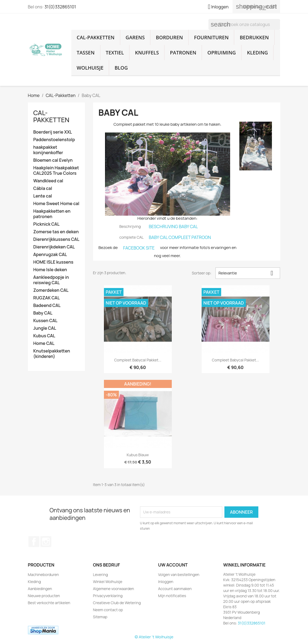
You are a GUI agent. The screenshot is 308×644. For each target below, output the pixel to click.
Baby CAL (43, 313)
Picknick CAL (47, 224)
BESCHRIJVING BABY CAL (173, 226)
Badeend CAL (47, 305)
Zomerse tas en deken (56, 232)
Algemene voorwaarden (114, 589)
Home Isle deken (50, 270)
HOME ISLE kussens (53, 262)
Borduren (169, 37)
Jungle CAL (45, 328)
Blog (121, 68)
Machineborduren (44, 575)
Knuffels (147, 53)
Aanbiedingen (40, 589)
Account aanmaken (175, 589)
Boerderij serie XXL (53, 132)
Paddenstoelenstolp (54, 140)
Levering (101, 575)
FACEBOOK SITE (139, 248)
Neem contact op (108, 610)
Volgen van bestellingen (179, 575)
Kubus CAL (44, 336)
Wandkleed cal (48, 181)
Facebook (34, 542)
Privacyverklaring (108, 596)
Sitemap (100, 617)
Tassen (86, 53)
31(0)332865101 (60, 7)
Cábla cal (43, 188)
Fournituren (211, 37)
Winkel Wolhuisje (108, 582)
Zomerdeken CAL (51, 290)
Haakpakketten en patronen (52, 214)
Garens (135, 37)
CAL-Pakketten (96, 37)
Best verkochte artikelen (49, 603)
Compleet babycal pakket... (138, 360)
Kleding (257, 53)
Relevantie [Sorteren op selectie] (248, 273)
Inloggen (166, 582)
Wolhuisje (90, 68)
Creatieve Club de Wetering (117, 603)
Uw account (173, 565)
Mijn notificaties (172, 596)
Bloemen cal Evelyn (53, 160)
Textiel (115, 53)
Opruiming (222, 53)
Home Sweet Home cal (56, 204)
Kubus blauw (138, 455)
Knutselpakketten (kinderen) (52, 354)
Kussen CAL (45, 321)
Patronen (183, 53)
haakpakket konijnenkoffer (48, 150)
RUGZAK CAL (47, 298)
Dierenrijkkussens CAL (56, 239)
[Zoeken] (244, 24)
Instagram (46, 542)
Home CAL (44, 343)
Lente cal (43, 196)
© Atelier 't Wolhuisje (154, 637)
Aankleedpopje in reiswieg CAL (51, 280)
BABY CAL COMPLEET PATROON (180, 237)
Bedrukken (254, 37)
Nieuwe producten (44, 596)
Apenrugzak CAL (50, 255)
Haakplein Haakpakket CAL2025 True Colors (56, 171)
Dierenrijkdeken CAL (54, 247)
